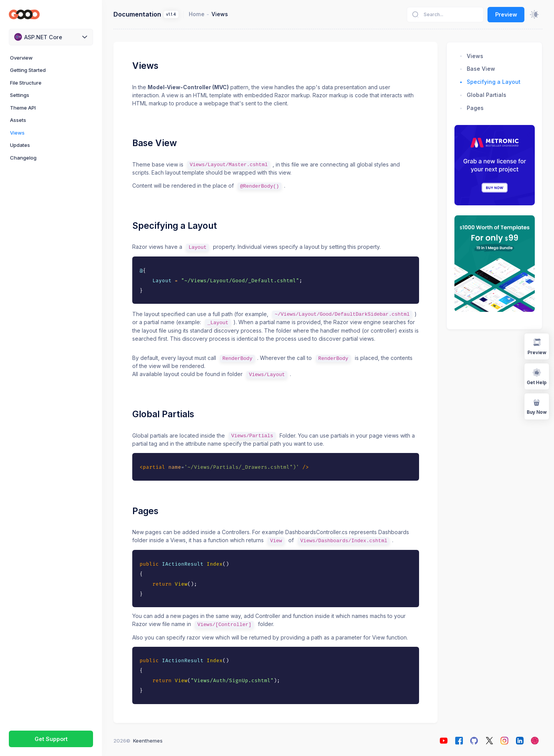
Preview (506, 14)
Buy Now (537, 406)
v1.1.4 (171, 14)
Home (197, 14)
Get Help (537, 376)
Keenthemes (148, 741)
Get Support (51, 739)
